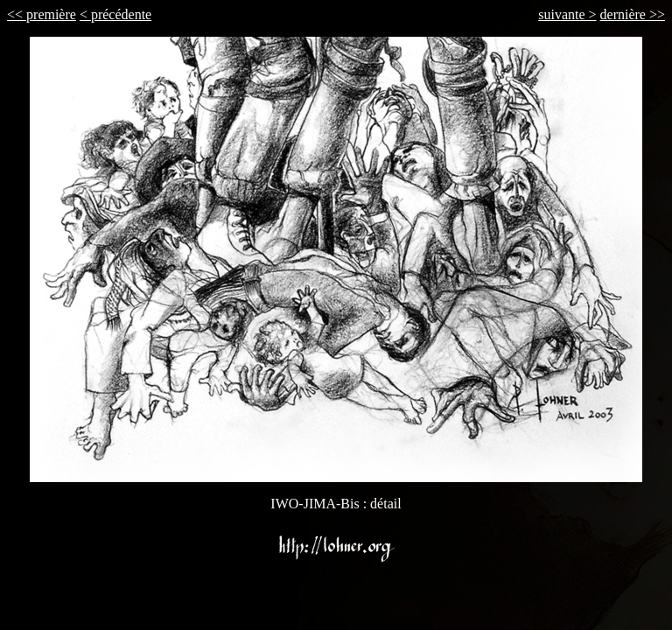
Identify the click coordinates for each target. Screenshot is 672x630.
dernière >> (633, 14)
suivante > (567, 14)
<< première (42, 14)
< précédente (115, 14)
